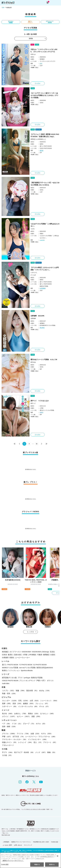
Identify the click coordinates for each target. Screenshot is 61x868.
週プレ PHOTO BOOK (10, 665)
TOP (3, 8)
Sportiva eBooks (27, 670)
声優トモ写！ (41, 680)
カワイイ (9, 716)
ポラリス (50, 680)
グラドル (9, 734)
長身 (17, 703)
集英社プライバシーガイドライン (21, 842)
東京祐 (42, 150)
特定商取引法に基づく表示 (41, 842)
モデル (47, 734)
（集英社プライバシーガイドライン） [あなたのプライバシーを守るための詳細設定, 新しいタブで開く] (13, 861)
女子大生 (19, 736)
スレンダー (10, 701)
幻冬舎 (4, 655)
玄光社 (52, 652)
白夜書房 (5, 658)
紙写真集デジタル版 (9, 678)
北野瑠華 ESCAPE (37, 316)
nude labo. (6, 683)
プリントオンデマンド (27, 680)
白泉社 (53, 655)
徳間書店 (46, 655)
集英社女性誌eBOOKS (45, 668)
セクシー (24, 716)
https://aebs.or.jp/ (6, 835)
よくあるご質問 (7, 845)
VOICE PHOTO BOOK (10, 680)
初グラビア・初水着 (24, 752)
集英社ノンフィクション (11, 670)
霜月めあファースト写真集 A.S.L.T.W (44, 359)
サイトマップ (28, 845)
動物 (52, 752)
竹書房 (40, 655)
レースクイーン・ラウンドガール (41, 736)
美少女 (8, 714)
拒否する (52, 865)
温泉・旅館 (9, 726)
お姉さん (21, 714)
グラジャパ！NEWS (50, 22)
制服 (21, 691)
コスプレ (9, 691)
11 (37, 444)
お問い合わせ (18, 845)
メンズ (41, 752)
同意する (37, 865)
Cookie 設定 (55, 842)
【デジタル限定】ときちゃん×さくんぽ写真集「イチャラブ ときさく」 (45, 269)
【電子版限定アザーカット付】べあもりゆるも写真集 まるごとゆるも (45, 184)
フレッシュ (42, 703)
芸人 (38, 742)
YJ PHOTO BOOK (26, 665)
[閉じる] (58, 856)
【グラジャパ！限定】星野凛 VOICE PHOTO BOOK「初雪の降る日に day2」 (45, 135)
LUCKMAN (43, 288)
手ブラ (8, 752)
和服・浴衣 (9, 693)
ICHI (41, 63)
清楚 (36, 716)
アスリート (50, 742)
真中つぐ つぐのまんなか (40, 401)
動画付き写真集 (37, 678)
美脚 (7, 703)
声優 (7, 736)
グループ (29, 724)
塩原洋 (42, 412)
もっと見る (31, 632)
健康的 (29, 703)
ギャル (44, 706)
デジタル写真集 (11, 22)
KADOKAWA (26, 652)
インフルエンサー (38, 739)
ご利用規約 (6, 842)
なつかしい (47, 714)
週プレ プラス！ (30, 22)
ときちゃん (34, 272)
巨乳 (24, 701)
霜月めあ (33, 362)
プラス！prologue (24, 678)
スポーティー (10, 706)
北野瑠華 (33, 318)
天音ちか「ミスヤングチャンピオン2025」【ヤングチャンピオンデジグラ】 (44, 51)
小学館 (25, 655)
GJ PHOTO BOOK (40, 665)
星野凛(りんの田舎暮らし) (38, 139)
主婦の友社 (18, 655)
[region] (30, 860)
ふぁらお (42, 240)
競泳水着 (32, 691)
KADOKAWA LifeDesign (41, 652)
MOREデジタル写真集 (10, 668)
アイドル (23, 734)
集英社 (10, 655)
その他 (7, 755)
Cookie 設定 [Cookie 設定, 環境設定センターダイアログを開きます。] (5, 864)
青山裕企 (42, 328)
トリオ (17, 724)
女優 (35, 734)
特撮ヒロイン (10, 742)
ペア (6, 724)
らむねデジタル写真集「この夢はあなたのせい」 (45, 225)
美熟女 (34, 714)
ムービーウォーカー (22, 658)
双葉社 (12, 658)
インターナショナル (28, 706)
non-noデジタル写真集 (27, 668)
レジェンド (25, 742)
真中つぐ (33, 403)
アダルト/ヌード (8, 745)
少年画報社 (32, 655)
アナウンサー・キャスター (15, 739)
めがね (45, 691)
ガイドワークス (15, 652)
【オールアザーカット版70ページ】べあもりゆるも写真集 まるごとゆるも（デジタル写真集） (44, 95)
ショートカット (49, 701)
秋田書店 (5, 652)
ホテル (41, 724)
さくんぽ (33, 275)
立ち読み (38, 83)
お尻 (35, 701)
